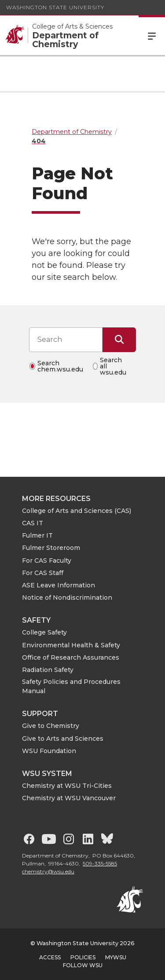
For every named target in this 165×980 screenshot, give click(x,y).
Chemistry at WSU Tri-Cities (67, 786)
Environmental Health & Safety (71, 645)
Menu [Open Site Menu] (152, 35)
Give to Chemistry (51, 726)
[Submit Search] (119, 340)
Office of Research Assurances (71, 657)
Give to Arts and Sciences (63, 739)
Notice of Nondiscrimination (67, 598)
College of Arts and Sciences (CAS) (77, 511)
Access (50, 957)
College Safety (44, 632)
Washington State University (55, 7)
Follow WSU (83, 965)
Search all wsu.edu (113, 366)
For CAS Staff (43, 573)
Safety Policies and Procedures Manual (71, 686)
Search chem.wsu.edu (60, 366)
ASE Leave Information (59, 585)
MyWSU (116, 957)
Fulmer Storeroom (51, 548)
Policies (83, 957)
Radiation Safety (48, 670)
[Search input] (66, 340)
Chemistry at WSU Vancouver (69, 798)
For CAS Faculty (47, 561)
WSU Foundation (49, 751)
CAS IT (33, 523)
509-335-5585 (100, 863)
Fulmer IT (37, 535)
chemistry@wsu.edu (48, 871)
